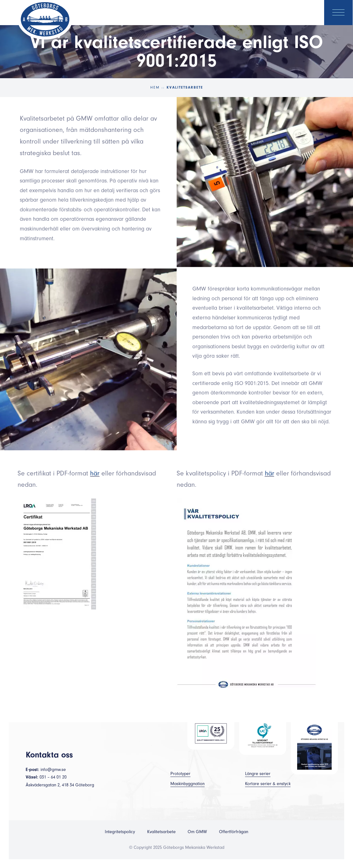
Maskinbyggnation (187, 784)
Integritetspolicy (120, 832)
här (95, 473)
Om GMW (197, 832)
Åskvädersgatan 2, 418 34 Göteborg (60, 785)
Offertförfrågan (234, 832)
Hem (155, 87)
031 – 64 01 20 (53, 777)
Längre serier (258, 774)
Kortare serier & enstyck (268, 784)
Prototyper (180, 774)
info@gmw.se (53, 770)
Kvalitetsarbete (161, 832)
